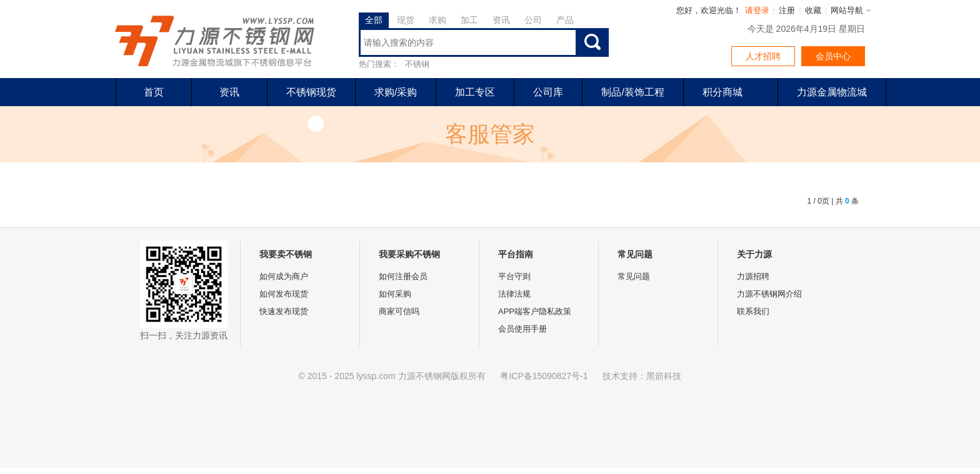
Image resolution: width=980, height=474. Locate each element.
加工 (469, 20)
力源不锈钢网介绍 (769, 294)
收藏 (813, 10)
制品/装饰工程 (632, 92)
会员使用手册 (522, 329)
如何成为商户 (284, 276)
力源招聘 (753, 276)
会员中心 (833, 56)
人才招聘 (763, 56)
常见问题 (634, 276)
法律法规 (514, 294)
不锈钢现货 (311, 92)
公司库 (548, 92)
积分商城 (722, 92)
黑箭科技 (664, 376)
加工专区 (475, 92)
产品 (565, 20)
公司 (533, 20)
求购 (437, 20)
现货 (406, 20)
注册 (787, 10)
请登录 (757, 10)
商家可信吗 (399, 311)
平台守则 (514, 276)
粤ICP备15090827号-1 (544, 376)
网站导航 (847, 10)
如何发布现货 (284, 294)
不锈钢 (417, 64)
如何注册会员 (403, 276)
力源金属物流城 (832, 92)
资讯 (501, 20)
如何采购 (395, 294)
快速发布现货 (284, 311)
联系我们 (753, 311)
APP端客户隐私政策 (535, 311)
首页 (154, 92)
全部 (374, 20)
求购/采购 (396, 92)
